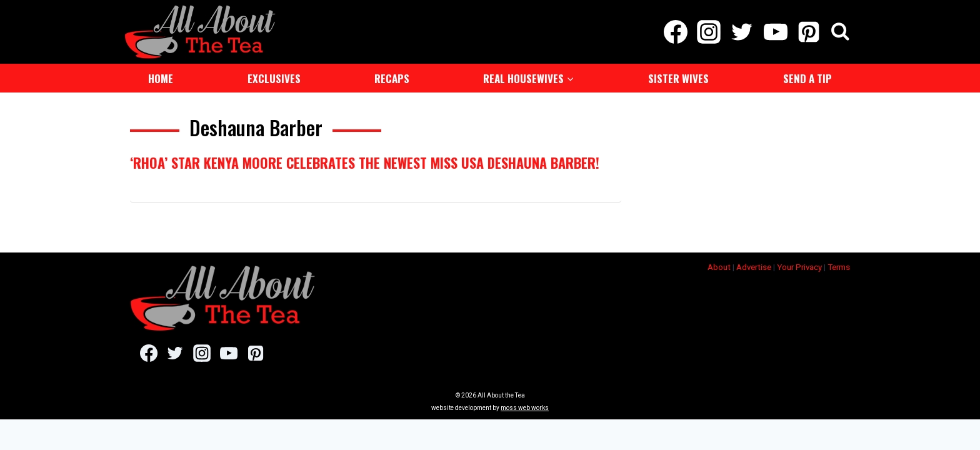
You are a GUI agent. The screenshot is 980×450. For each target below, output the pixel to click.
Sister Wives (678, 77)
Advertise (754, 266)
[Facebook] (675, 31)
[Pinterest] (808, 31)
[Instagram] (709, 31)
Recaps (392, 77)
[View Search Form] (840, 32)
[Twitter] (742, 31)
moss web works (525, 407)
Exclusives (274, 77)
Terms (839, 266)
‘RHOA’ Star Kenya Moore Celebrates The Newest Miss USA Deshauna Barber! (365, 161)
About (719, 266)
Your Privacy (799, 266)
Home (161, 77)
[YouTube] (775, 31)
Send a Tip (807, 77)
